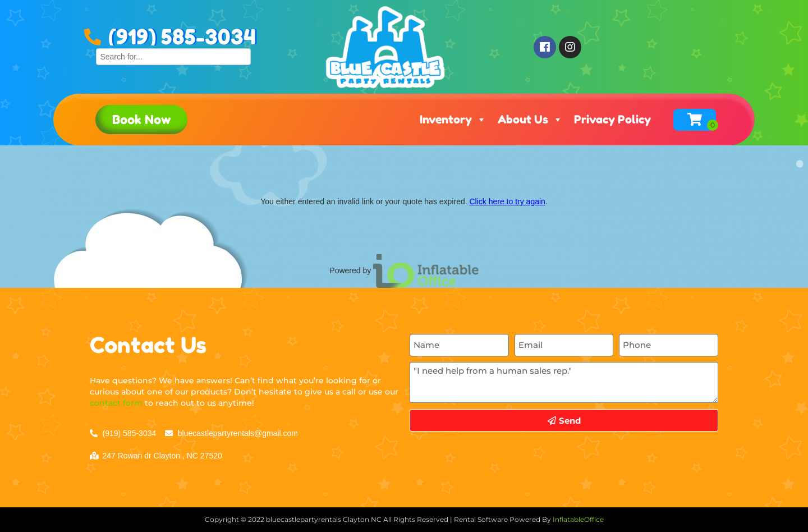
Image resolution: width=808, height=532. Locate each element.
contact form (116, 403)
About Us (530, 120)
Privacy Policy (612, 120)
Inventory (453, 120)
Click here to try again (507, 201)
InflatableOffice (578, 519)
